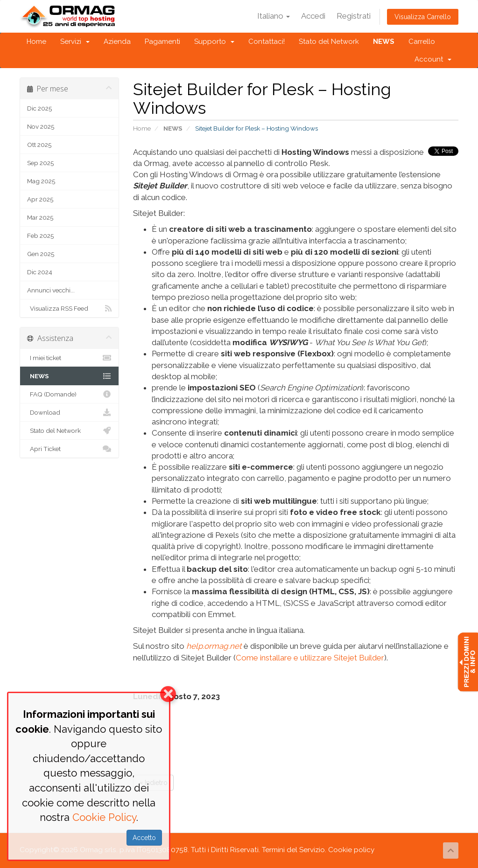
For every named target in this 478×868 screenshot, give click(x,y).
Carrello (422, 42)
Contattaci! (267, 42)
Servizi (75, 42)
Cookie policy (351, 850)
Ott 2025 (39, 145)
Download (69, 412)
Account (433, 59)
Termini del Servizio (293, 850)
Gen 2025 (41, 254)
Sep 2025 (40, 163)
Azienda (117, 42)
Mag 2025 (41, 181)
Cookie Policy (104, 817)
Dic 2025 (39, 108)
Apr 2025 (40, 199)
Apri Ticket (69, 449)
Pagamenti (162, 42)
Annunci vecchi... (51, 290)
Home (36, 42)
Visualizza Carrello (423, 17)
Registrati (354, 16)
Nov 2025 (41, 126)
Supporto (214, 42)
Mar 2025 (40, 217)
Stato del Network (329, 42)
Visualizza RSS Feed (69, 308)
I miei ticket (69, 358)
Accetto (144, 838)
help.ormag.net (214, 646)
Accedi (313, 16)
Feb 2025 (40, 236)
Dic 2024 (40, 272)
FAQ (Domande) (69, 394)
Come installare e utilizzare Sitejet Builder (310, 658)
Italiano (274, 16)
